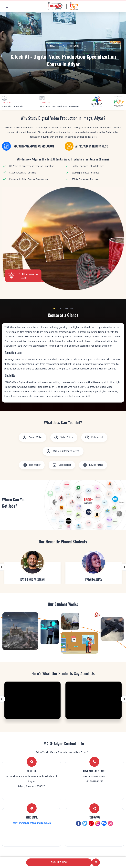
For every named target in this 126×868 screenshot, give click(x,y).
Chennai (74, 46)
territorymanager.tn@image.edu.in (32, 823)
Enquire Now (59, 862)
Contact (52, 46)
